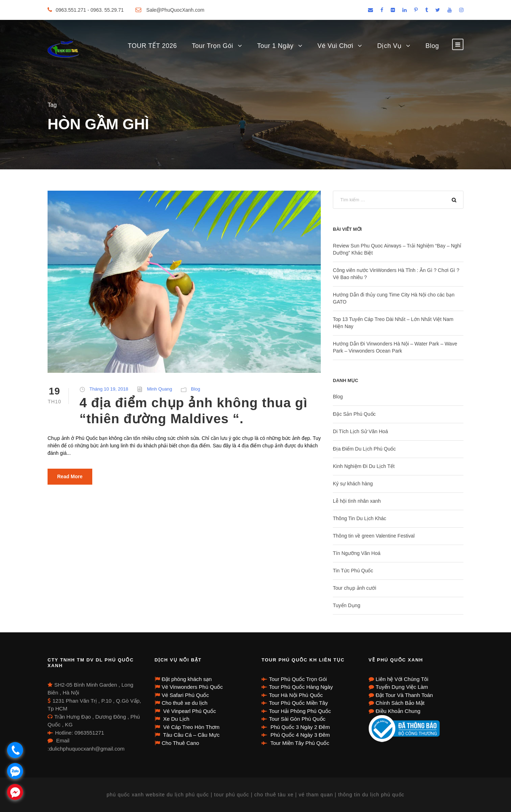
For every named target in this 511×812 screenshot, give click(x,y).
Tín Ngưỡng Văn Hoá (357, 553)
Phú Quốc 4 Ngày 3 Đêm (300, 735)
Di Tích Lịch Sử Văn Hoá (360, 431)
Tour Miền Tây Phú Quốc (299, 743)
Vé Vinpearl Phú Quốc (189, 711)
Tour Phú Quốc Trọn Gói (298, 679)
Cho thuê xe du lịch (185, 703)
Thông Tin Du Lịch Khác (359, 518)
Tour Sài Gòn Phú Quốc (297, 719)
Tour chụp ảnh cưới (355, 588)
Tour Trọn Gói (212, 46)
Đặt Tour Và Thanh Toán (404, 695)
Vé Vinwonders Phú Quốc (192, 687)
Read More (70, 476)
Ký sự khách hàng (353, 484)
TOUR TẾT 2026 (152, 46)
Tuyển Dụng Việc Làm (402, 687)
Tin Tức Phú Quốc (353, 571)
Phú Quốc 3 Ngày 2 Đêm (300, 727)
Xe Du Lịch (176, 719)
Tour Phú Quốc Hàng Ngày (301, 687)
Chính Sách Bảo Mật (400, 703)
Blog (432, 46)
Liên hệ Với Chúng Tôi (402, 679)
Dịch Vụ (389, 46)
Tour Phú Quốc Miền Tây (298, 703)
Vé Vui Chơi (336, 46)
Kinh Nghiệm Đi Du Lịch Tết (364, 466)
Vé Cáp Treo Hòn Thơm (191, 727)
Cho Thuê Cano (181, 743)
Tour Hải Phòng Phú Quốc (300, 711)
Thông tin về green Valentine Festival (374, 536)
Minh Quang (160, 389)
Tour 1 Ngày (276, 46)
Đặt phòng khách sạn (187, 679)
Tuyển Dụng (347, 605)
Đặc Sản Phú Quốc (354, 414)
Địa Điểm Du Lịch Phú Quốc (364, 449)
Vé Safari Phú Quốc (185, 695)
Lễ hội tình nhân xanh (357, 501)
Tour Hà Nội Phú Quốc (296, 695)
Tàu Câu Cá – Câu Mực (191, 735)
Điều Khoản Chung (398, 711)
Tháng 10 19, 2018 (109, 389)
